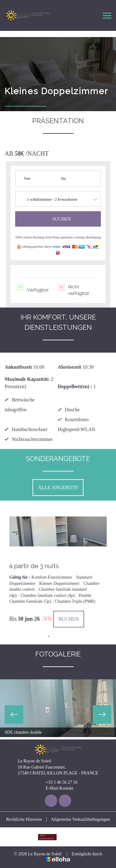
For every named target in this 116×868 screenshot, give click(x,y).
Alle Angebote (58, 487)
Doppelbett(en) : (75, 386)
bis (64, 178)
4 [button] (67, 637)
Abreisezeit (70, 367)
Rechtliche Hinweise (24, 819)
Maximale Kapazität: (27, 379)
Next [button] (102, 715)
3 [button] (61, 637)
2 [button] (55, 637)
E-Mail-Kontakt (56, 788)
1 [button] (49, 637)
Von (27, 178)
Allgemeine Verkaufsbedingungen (81, 819)
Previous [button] (14, 715)
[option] (58, 566)
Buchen (69, 619)
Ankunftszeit (18, 367)
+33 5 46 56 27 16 (58, 782)
